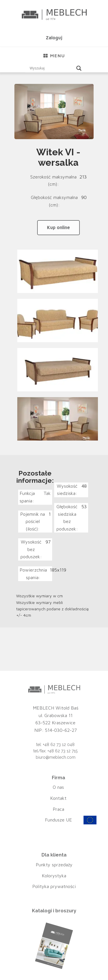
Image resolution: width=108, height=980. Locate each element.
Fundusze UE (58, 820)
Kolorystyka (54, 876)
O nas (58, 787)
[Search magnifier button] (79, 68)
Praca (58, 809)
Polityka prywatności (54, 886)
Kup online (58, 227)
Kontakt (58, 798)
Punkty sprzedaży (54, 865)
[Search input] (52, 68)
